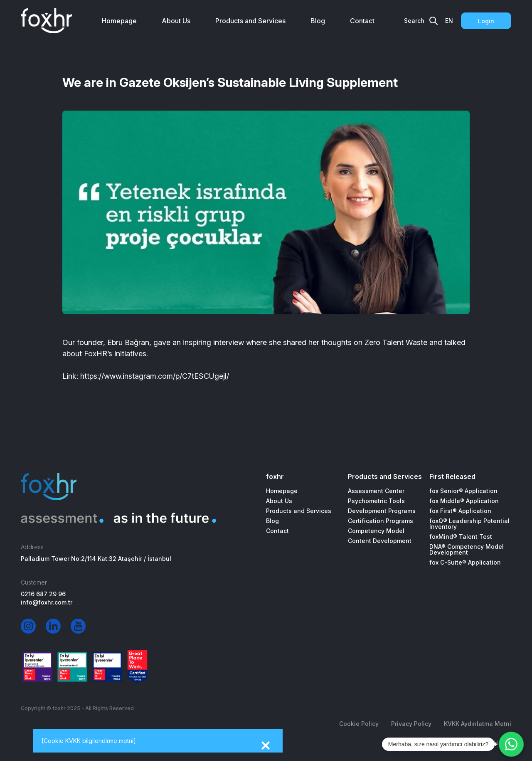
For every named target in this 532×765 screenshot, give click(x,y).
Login (486, 21)
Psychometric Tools (376, 501)
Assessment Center (376, 491)
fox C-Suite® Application (465, 563)
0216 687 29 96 (43, 594)
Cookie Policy (359, 724)
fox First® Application (460, 511)
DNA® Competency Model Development (467, 550)
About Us (176, 21)
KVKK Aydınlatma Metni (478, 724)
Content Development (380, 541)
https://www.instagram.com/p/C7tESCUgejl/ (155, 376)
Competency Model (376, 531)
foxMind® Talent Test (461, 537)
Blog (318, 21)
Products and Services (250, 21)
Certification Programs (381, 521)
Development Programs (382, 511)
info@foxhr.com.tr (47, 602)
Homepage (119, 21)
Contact (362, 21)
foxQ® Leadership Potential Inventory (469, 524)
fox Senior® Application (463, 491)
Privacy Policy (411, 724)
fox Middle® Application (464, 501)
